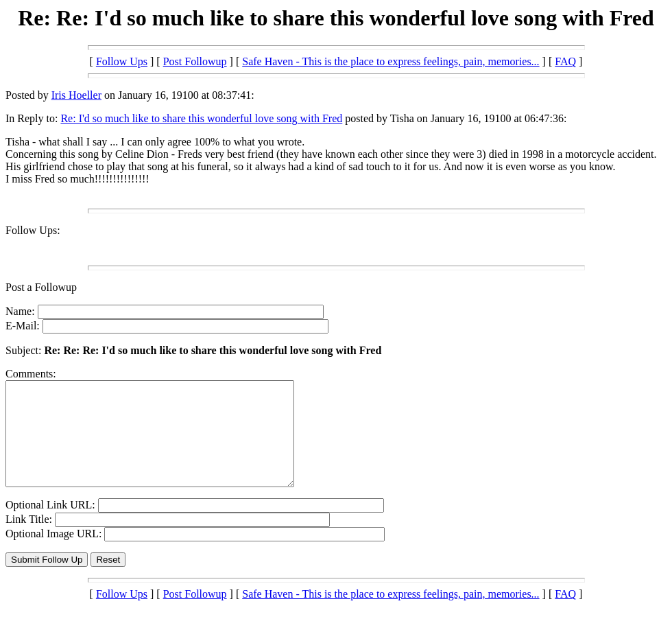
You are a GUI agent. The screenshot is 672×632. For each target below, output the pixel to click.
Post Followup (195, 61)
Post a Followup (41, 287)
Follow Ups (122, 61)
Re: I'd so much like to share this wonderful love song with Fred (201, 118)
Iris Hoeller (76, 95)
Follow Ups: (33, 230)
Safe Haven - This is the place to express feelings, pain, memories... (391, 61)
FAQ (565, 61)
